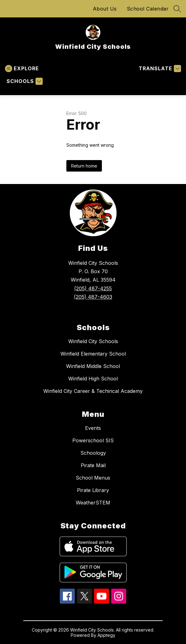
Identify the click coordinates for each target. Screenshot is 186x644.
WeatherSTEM (93, 503)
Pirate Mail (93, 465)
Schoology (93, 453)
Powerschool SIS (93, 440)
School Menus (93, 478)
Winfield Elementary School (93, 354)
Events (93, 428)
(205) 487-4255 (93, 288)
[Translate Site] (159, 69)
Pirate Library (93, 490)
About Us (105, 9)
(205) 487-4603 (93, 297)
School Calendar (148, 9)
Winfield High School (93, 379)
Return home (84, 166)
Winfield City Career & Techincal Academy (93, 391)
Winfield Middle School (93, 366)
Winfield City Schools (93, 341)
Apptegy (106, 635)
